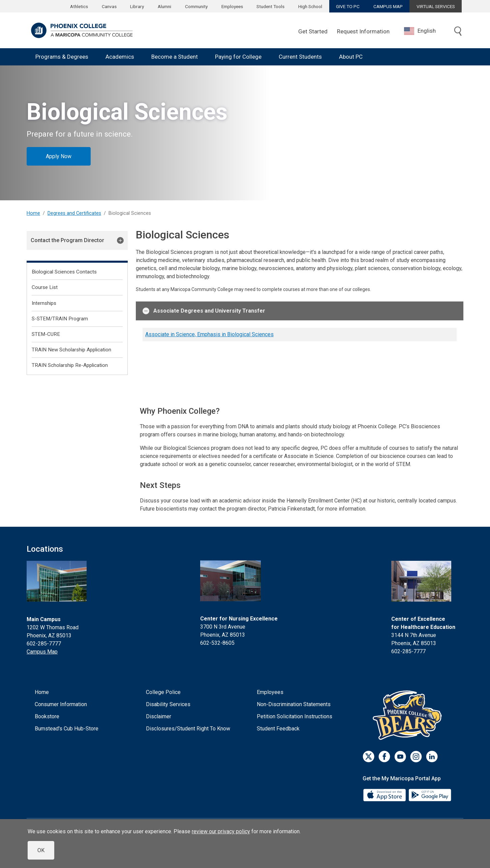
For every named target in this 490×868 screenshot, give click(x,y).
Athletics (79, 6)
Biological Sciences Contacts (64, 272)
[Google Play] (430, 795)
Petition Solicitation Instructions (295, 716)
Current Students (300, 57)
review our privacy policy (221, 831)
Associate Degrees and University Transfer (204, 311)
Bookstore (47, 716)
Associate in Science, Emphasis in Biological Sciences (209, 334)
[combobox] (425, 31)
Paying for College (238, 57)
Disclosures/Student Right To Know (188, 729)
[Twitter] (369, 757)
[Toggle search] (458, 32)
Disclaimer (159, 716)
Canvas (109, 6)
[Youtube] (400, 757)
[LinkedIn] (432, 757)
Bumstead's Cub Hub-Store (67, 729)
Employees (232, 6)
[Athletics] (409, 715)
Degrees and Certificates (74, 213)
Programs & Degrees (62, 57)
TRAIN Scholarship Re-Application (70, 365)
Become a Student (175, 57)
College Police (163, 692)
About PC (351, 57)
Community (196, 6)
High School (310, 6)
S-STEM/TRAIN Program (60, 319)
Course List (45, 287)
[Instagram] (416, 757)
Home (33, 213)
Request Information (363, 31)
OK (41, 850)
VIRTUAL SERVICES (436, 6)
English (420, 31)
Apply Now (59, 156)
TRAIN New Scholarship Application (71, 350)
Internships (44, 303)
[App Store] (385, 795)
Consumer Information (61, 704)
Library (137, 6)
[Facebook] (384, 757)
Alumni (164, 6)
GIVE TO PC (348, 6)
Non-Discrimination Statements (294, 704)
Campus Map (42, 652)
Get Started (313, 31)
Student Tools (270, 6)
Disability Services (168, 704)
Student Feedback (278, 729)
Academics (120, 57)
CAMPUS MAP (388, 6)
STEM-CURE (46, 334)
